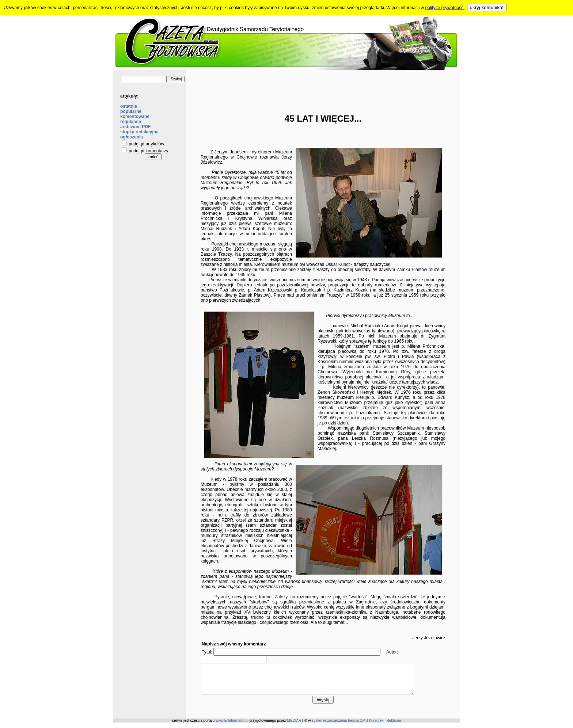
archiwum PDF (135, 127)
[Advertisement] (323, 86)
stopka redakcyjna (139, 132)
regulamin (131, 122)
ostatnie (129, 106)
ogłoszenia (132, 137)
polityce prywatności (445, 8)
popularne (131, 111)
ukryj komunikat (487, 7)
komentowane (135, 117)
